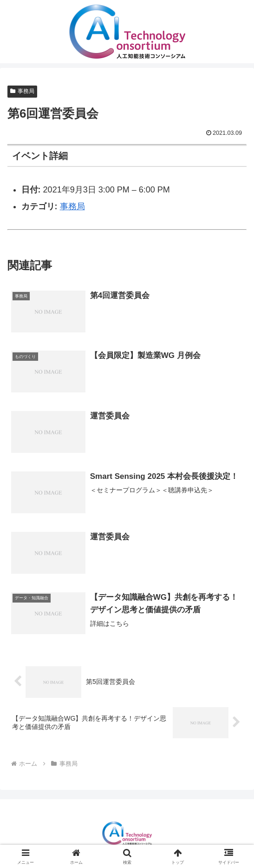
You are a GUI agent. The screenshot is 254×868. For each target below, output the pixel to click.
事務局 (22, 91)
